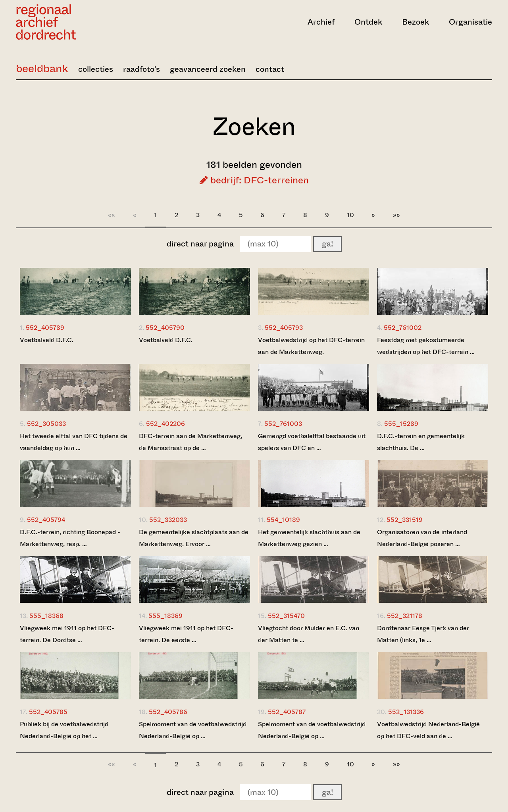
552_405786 (168, 712)
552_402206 (165, 424)
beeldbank (42, 68)
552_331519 (405, 520)
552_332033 (168, 520)
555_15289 (401, 424)
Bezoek (416, 22)
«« (112, 215)
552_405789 (45, 328)
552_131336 (406, 712)
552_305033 (46, 424)
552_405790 (165, 328)
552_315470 (286, 616)
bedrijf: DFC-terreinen (254, 180)
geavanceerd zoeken (208, 69)
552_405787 (287, 712)
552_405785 (48, 712)
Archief (321, 22)
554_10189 (283, 520)
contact (270, 69)
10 (350, 215)
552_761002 (403, 328)
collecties (96, 69)
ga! (327, 244)
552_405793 (284, 328)
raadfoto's (141, 69)
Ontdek (368, 22)
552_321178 (405, 616)
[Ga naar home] (87, 22)
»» (396, 215)
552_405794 (46, 520)
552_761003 (283, 424)
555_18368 (46, 616)
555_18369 (165, 616)
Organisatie (470, 22)
